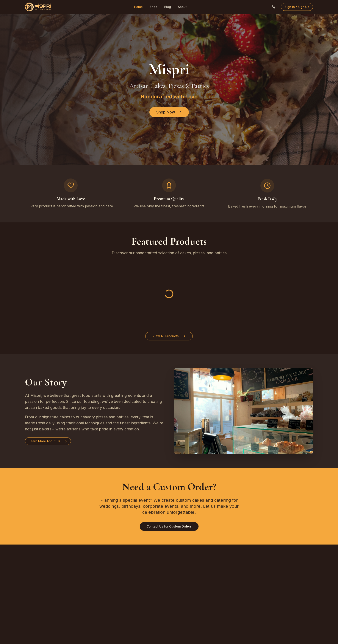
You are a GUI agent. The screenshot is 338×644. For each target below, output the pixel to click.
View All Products (169, 336)
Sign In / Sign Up (297, 7)
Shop (153, 7)
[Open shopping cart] (274, 7)
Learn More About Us (47, 441)
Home (138, 7)
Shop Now (169, 112)
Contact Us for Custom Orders (169, 526)
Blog (168, 7)
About (182, 7)
